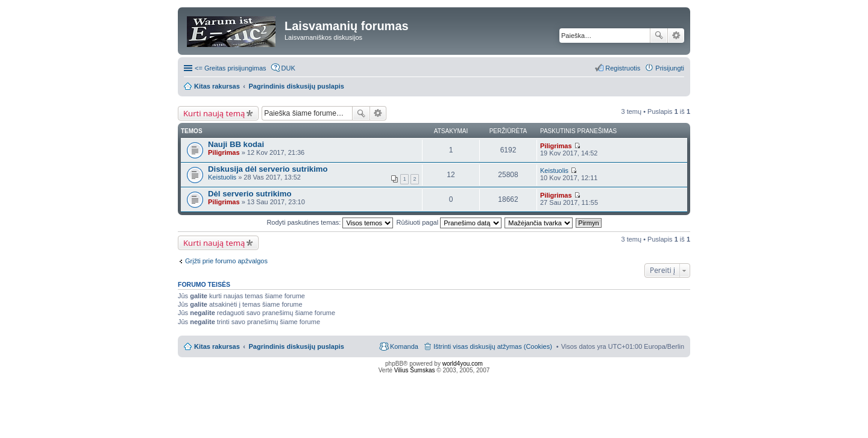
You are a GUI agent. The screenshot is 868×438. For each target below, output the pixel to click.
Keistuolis (222, 177)
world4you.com (463, 364)
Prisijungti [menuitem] (670, 68)
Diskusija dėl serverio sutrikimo (268, 169)
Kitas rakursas (217, 346)
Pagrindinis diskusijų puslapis (297, 346)
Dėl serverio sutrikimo (250, 194)
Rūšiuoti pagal (449, 222)
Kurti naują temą (214, 113)
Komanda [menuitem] (404, 346)
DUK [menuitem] (288, 68)
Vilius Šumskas (415, 370)
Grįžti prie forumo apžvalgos (226, 261)
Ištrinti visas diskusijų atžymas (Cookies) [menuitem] (493, 346)
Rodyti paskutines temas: (330, 222)
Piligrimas (224, 152)
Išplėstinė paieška (676, 36)
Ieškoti (659, 36)
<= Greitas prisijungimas (231, 68)
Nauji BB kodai (236, 144)
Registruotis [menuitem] (623, 68)
